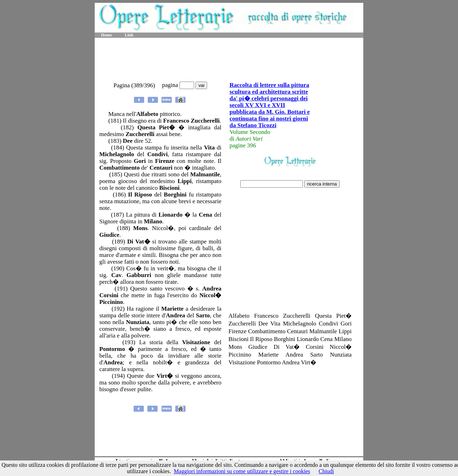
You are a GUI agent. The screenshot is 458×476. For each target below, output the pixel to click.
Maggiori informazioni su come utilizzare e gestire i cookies (242, 471)
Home (107, 35)
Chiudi (326, 471)
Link (129, 35)
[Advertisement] (229, 60)
